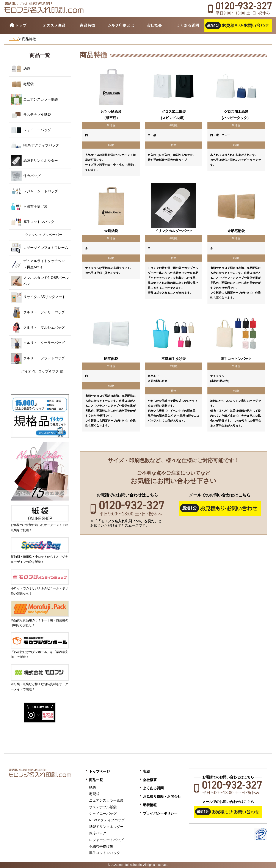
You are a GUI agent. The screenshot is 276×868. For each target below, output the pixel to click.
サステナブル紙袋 (31, 115)
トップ (21, 25)
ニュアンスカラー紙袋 (34, 99)
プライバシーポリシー (160, 813)
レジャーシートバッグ (34, 191)
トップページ (99, 771)
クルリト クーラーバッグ (38, 343)
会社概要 (154, 25)
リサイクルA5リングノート (38, 297)
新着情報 (150, 805)
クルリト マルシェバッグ (38, 328)
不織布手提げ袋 (29, 207)
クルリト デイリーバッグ (38, 312)
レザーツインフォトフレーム (39, 248)
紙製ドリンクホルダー (34, 161)
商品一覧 (96, 780)
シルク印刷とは (121, 25)
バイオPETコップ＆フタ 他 (37, 371)
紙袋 (20, 69)
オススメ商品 (54, 25)
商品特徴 (88, 25)
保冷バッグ (26, 176)
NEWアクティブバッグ (35, 145)
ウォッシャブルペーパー (37, 235)
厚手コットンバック (33, 222)
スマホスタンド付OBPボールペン (40, 281)
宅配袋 (22, 84)
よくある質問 (188, 25)
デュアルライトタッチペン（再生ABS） (38, 264)
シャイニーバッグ (31, 130)
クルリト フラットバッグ (38, 358)
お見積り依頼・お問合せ (162, 797)
